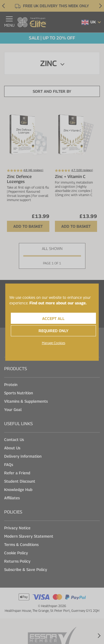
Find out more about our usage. (58, 303)
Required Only (54, 331)
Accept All (53, 318)
